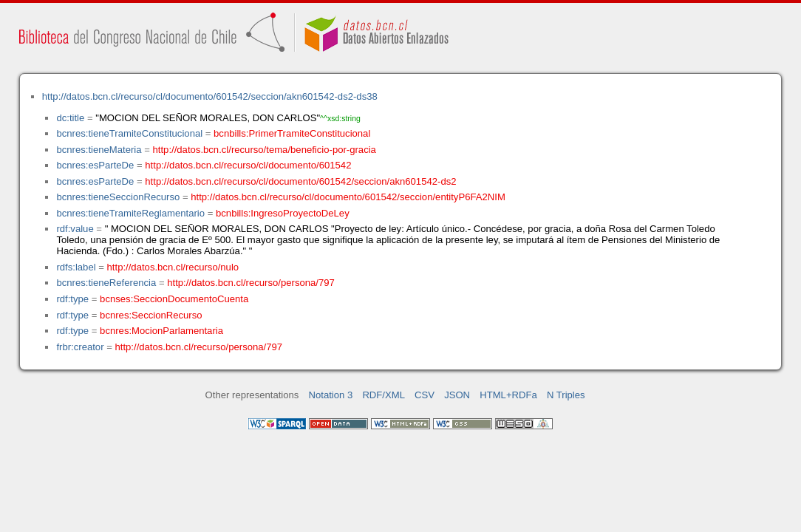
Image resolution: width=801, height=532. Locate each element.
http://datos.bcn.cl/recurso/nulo (173, 267)
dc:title (70, 118)
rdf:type (72, 299)
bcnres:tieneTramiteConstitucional (129, 133)
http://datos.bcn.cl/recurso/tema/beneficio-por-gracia (265, 150)
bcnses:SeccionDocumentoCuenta (174, 299)
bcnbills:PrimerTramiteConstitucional (292, 133)
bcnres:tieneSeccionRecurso (118, 197)
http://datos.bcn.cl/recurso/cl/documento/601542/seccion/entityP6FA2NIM (348, 197)
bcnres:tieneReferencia (106, 283)
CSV (425, 395)
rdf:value (75, 229)
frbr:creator (80, 347)
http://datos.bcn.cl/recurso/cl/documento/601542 (248, 165)
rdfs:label (76, 267)
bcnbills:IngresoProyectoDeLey (283, 213)
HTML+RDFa (508, 395)
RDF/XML (384, 395)
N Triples (566, 395)
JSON (457, 395)
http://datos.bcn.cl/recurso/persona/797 (251, 283)
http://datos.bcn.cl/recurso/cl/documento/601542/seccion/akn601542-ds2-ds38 (210, 96)
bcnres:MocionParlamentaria (161, 331)
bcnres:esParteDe (95, 165)
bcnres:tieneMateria (99, 150)
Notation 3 (331, 395)
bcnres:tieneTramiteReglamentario (130, 213)
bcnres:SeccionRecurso (151, 315)
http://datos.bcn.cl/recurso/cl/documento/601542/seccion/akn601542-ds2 (300, 181)
